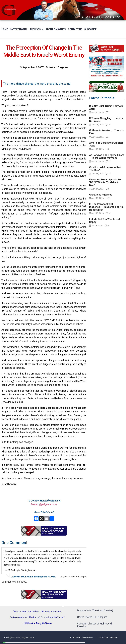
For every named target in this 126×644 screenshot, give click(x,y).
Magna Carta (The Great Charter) (95, 611)
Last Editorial (19, 29)
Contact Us (75, 29)
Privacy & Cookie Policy (82, 638)
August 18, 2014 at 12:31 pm (73, 577)
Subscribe (90, 29)
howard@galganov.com (44, 504)
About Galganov (56, 29)
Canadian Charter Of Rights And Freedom (94, 625)
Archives (37, 29)
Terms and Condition (108, 638)
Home (5, 29)
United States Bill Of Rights (92, 617)
